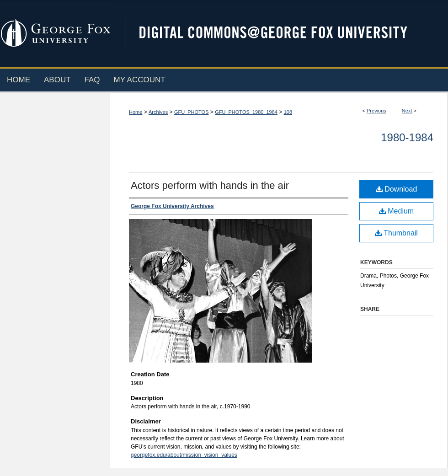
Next (407, 111)
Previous (376, 111)
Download (397, 189)
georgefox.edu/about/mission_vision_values (184, 455)
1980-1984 (407, 137)
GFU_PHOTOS (192, 112)
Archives (158, 112)
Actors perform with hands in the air (210, 185)
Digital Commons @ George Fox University (281, 33)
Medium (396, 211)
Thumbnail (396, 233)
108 (288, 112)
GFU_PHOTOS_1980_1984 (246, 112)
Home (136, 112)
